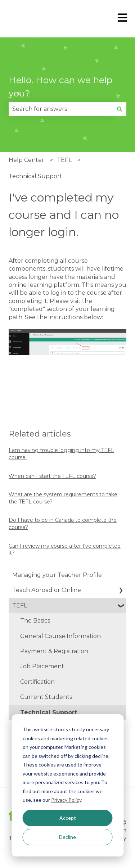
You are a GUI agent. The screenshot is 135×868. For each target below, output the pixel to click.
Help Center (26, 160)
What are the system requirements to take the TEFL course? (63, 498)
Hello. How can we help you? (60, 87)
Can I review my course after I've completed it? (65, 550)
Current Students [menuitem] (46, 697)
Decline (67, 837)
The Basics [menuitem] (35, 621)
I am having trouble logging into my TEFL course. (61, 454)
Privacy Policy (66, 800)
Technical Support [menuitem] (49, 712)
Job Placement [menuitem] (42, 666)
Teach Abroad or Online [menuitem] (47, 590)
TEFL (64, 160)
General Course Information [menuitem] (60, 636)
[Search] (120, 109)
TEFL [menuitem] (20, 605)
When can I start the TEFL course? (52, 476)
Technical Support (35, 176)
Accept (68, 818)
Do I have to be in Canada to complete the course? (63, 524)
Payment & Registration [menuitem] (54, 651)
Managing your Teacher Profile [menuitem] (57, 575)
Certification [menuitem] (37, 682)
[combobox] (61, 109)
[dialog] (67, 785)
